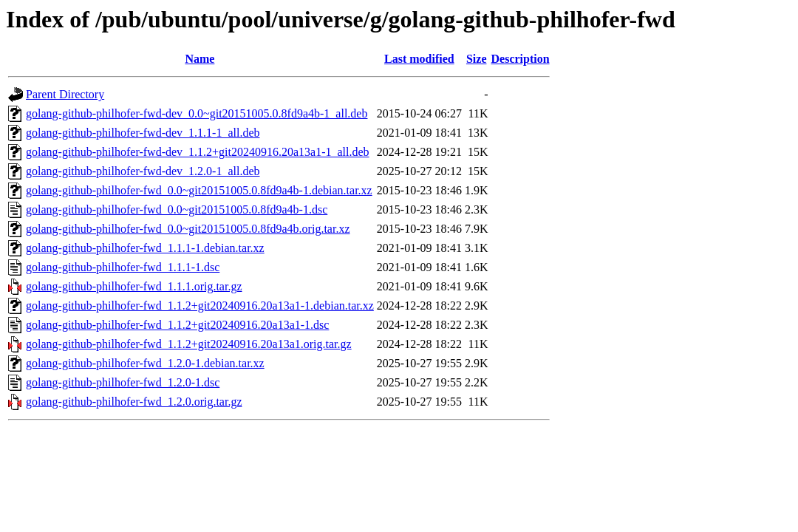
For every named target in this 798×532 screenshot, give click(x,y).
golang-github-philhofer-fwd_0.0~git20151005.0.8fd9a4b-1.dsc (177, 209)
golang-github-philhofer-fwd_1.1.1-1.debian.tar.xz (145, 248)
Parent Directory (65, 94)
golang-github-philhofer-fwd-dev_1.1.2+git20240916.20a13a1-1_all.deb (198, 152)
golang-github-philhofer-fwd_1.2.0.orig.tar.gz (134, 402)
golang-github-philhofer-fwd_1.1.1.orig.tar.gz (134, 286)
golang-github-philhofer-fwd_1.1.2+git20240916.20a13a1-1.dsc (177, 325)
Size (477, 59)
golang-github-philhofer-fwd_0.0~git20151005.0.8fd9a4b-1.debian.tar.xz (199, 190)
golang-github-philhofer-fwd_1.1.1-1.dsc (123, 267)
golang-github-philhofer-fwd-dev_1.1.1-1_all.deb (143, 133)
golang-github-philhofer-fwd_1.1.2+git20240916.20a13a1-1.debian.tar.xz (200, 306)
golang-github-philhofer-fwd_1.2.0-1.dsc (123, 382)
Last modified (419, 59)
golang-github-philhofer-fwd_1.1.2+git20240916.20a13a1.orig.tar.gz (189, 344)
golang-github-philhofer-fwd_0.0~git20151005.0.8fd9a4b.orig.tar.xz (188, 229)
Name (199, 59)
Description (521, 59)
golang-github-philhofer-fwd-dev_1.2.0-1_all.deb (143, 171)
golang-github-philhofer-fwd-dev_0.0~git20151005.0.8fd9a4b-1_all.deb (197, 113)
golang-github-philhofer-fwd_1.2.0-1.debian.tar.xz (145, 363)
